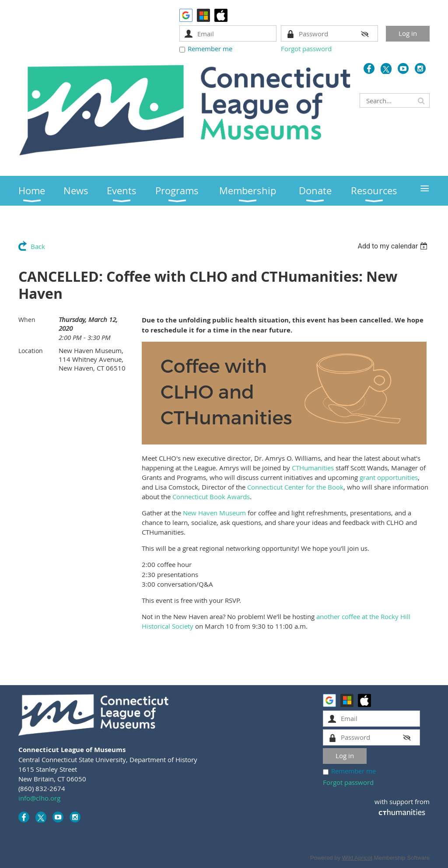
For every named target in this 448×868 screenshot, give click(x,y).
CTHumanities (313, 468)
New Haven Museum (214, 513)
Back (38, 246)
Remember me (210, 49)
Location (31, 351)
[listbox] (394, 246)
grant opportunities (389, 477)
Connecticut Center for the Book (295, 487)
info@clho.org (39, 798)
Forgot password (306, 49)
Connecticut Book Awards (211, 497)
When (27, 320)
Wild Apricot (357, 858)
